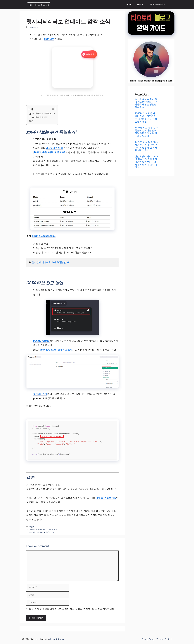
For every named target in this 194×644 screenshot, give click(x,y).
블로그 (140, 4)
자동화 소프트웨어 (157, 4)
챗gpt (32, 526)
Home (129, 4)
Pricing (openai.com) (44, 236)
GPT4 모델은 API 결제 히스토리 (56, 350)
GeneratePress (57, 639)
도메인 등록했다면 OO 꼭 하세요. (43, 529)
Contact (168, 639)
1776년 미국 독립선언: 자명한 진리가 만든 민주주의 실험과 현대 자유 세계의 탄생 (146, 146)
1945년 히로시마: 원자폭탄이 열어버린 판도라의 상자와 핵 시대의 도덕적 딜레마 (146, 132)
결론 (31, 121)
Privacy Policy (148, 639)
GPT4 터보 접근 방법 (39, 117)
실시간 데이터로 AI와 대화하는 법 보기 (52, 262)
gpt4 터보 (49, 39)
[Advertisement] (151, 200)
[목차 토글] (52, 109)
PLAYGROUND (41, 341)
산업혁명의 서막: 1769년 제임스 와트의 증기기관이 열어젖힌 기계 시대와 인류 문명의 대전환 (146, 162)
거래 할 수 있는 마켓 (106, 498)
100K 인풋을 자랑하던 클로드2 (50, 152)
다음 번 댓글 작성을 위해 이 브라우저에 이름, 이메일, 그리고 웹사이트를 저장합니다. (72, 609)
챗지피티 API (40, 394)
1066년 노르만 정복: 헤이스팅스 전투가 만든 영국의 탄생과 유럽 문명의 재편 (146, 117)
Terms (160, 639)
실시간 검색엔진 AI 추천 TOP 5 (43, 532)
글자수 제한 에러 (54, 148)
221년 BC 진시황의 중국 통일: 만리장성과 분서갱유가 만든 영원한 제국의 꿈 (146, 103)
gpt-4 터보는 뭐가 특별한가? (42, 113)
